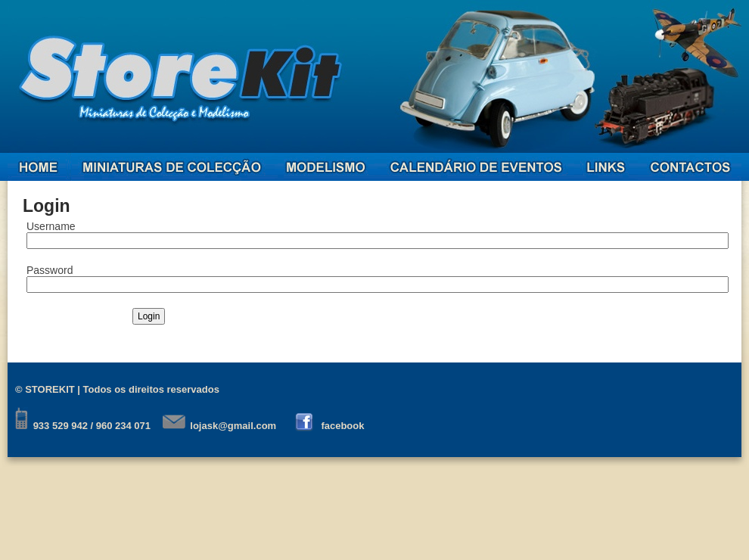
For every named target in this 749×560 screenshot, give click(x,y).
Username (51, 226)
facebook (342, 426)
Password (50, 270)
